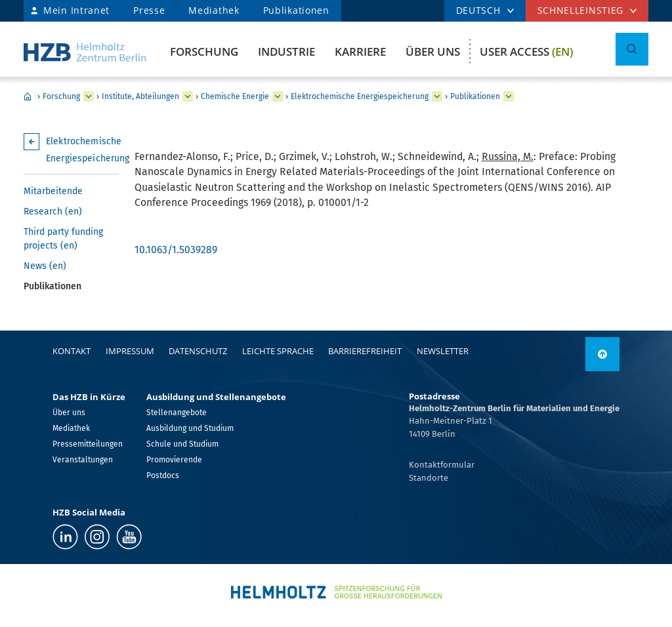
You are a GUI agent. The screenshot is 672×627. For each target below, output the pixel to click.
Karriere (360, 51)
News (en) (45, 266)
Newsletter (443, 351)
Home (28, 96)
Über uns (433, 51)
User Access (526, 51)
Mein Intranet (76, 10)
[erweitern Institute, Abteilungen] (188, 96)
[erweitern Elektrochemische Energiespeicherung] (437, 96)
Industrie (286, 51)
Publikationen (296, 10)
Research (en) (53, 212)
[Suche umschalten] (632, 49)
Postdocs (163, 475)
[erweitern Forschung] (89, 96)
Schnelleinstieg (581, 10)
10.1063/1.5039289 (176, 250)
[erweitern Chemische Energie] (278, 96)
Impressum (130, 351)
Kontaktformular (442, 465)
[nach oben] (602, 354)
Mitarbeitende (53, 191)
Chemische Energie (235, 96)
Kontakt (72, 351)
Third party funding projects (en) (63, 239)
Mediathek (214, 10)
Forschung (204, 51)
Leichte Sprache (278, 351)
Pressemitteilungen (88, 444)
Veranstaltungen (83, 460)
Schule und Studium (182, 444)
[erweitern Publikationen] (509, 96)
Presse (149, 10)
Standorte (429, 478)
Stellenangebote (177, 413)
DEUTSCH (478, 10)
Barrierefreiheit (365, 351)
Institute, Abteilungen (140, 96)
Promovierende (174, 460)
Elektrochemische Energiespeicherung (360, 96)
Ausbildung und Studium (190, 428)
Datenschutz (198, 351)
